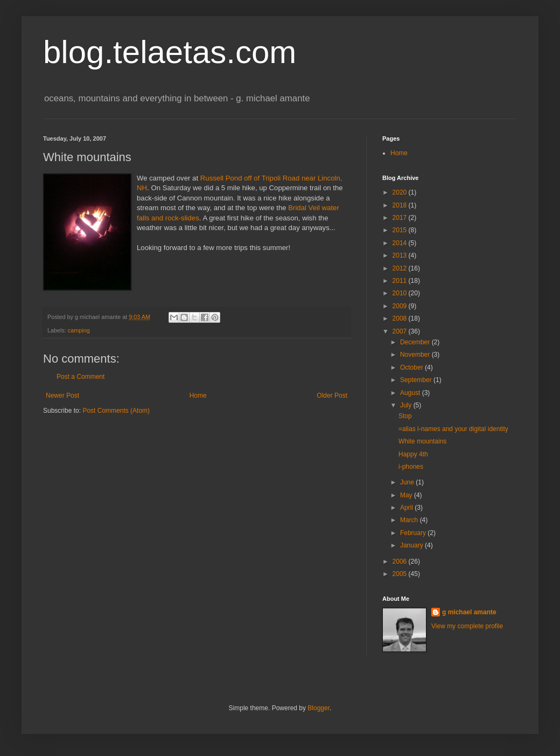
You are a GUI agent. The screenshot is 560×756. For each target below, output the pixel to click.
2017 (401, 218)
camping (79, 330)
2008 (401, 318)
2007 (401, 331)
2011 (401, 281)
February (414, 533)
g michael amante (469, 612)
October (412, 367)
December (416, 342)
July (407, 405)
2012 (401, 268)
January (412, 545)
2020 (401, 192)
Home (198, 396)
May (407, 495)
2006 (401, 561)
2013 (401, 255)
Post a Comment (80, 377)
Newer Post (62, 396)
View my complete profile (467, 626)
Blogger (318, 708)
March (410, 520)
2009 (401, 306)
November (416, 355)
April (407, 508)
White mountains (422, 441)
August (411, 393)
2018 (401, 205)
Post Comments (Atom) (116, 411)
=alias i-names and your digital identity (453, 429)
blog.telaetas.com (170, 52)
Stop (405, 416)
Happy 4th (413, 454)
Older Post (332, 396)
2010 (401, 293)
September (417, 380)
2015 (401, 230)
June (408, 482)
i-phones (411, 467)
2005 (401, 574)
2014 (401, 243)
